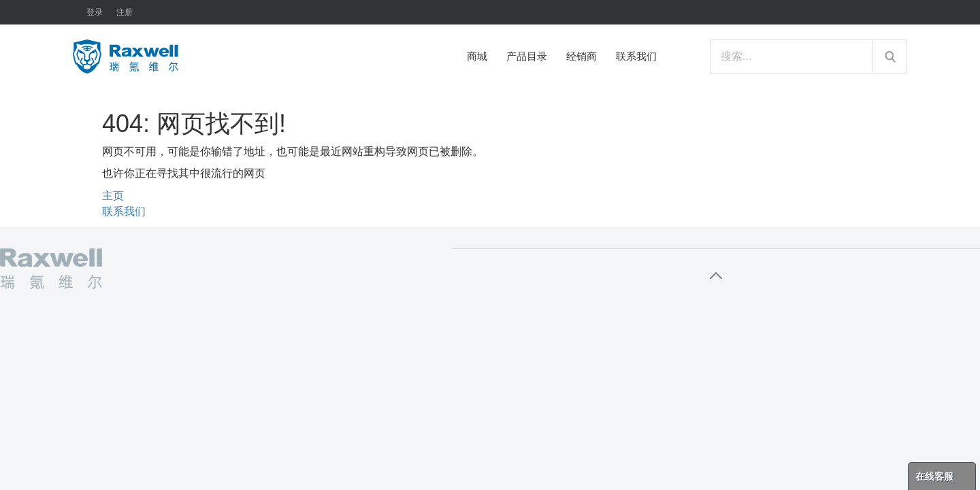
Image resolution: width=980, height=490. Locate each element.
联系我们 (124, 211)
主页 (113, 196)
